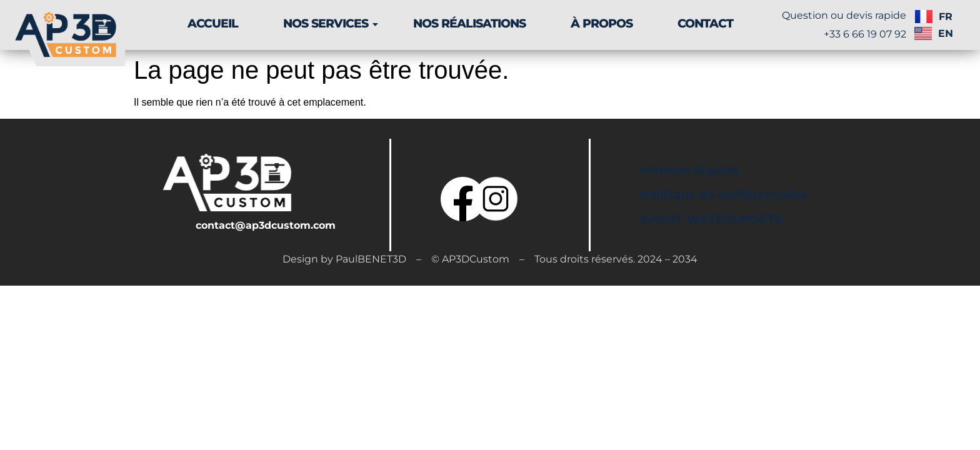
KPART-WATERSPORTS (711, 219)
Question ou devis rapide (844, 15)
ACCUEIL (213, 23)
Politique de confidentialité (724, 195)
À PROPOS (602, 23)
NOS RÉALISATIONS (469, 23)
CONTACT (705, 23)
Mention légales (689, 170)
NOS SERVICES (330, 23)
